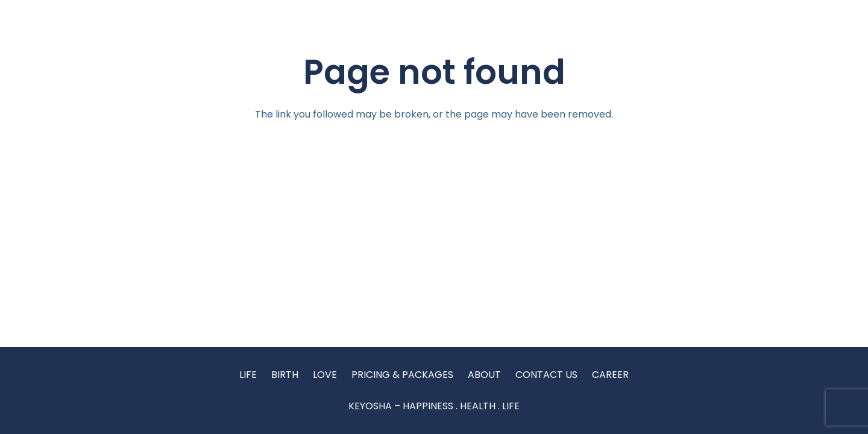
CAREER (610, 375)
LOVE (325, 375)
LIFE (248, 375)
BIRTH (285, 375)
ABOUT (484, 375)
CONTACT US (546, 375)
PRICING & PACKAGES (402, 375)
